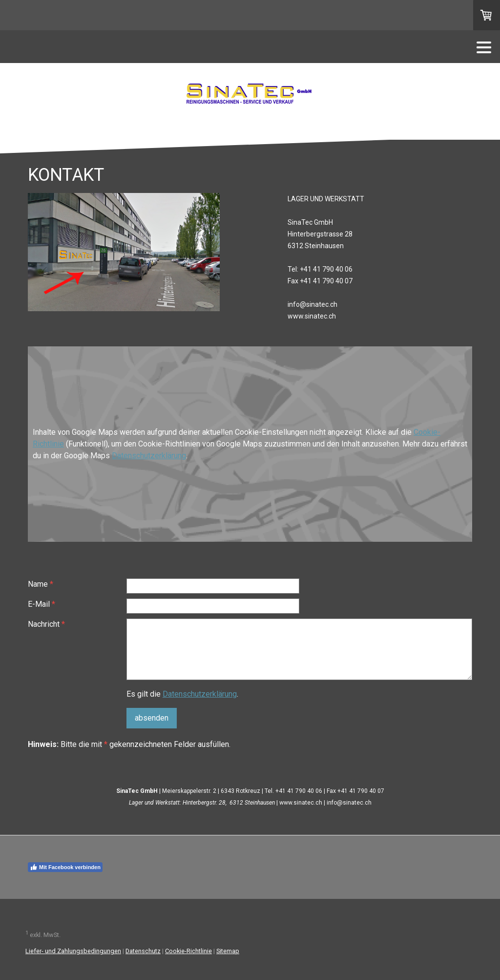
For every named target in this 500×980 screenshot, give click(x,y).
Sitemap (228, 951)
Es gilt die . (182, 694)
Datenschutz (143, 951)
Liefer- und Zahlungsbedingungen (73, 951)
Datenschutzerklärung (149, 456)
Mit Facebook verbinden (65, 867)
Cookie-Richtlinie (188, 951)
